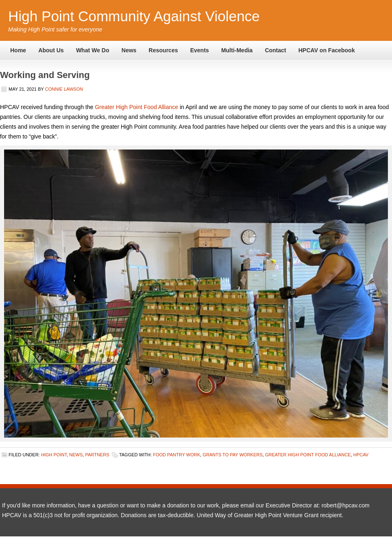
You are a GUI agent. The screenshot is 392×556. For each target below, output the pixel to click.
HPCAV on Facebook (327, 50)
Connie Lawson (64, 89)
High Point (54, 455)
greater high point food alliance (308, 455)
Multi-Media (237, 50)
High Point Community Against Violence (134, 16)
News (129, 50)
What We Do (92, 50)
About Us (51, 50)
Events (200, 50)
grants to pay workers (233, 455)
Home (18, 50)
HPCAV (361, 455)
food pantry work (177, 455)
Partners (97, 455)
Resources (163, 50)
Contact (276, 50)
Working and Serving (45, 75)
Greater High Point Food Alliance (136, 107)
